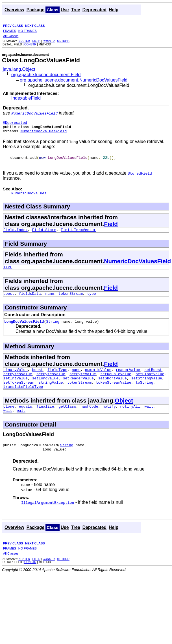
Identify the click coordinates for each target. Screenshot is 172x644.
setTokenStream (19, 394)
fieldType (57, 379)
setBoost (153, 379)
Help (114, 10)
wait (149, 420)
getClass (67, 420)
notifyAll (130, 420)
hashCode (89, 420)
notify (109, 420)
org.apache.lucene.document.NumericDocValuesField (74, 80)
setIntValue (16, 389)
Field (111, 229)
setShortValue (112, 389)
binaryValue (16, 379)
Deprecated (94, 10)
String (53, 330)
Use (65, 10)
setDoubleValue (116, 384)
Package (36, 10)
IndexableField (26, 98)
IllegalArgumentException (48, 518)
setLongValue (45, 389)
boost (9, 301)
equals (26, 420)
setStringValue (146, 389)
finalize (45, 420)
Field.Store (44, 236)
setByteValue (83, 384)
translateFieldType (23, 399)
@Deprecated (15, 123)
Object (124, 413)
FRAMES (10, 31)
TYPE (8, 274)
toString (144, 394)
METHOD (63, 41)
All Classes (11, 36)
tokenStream (71, 301)
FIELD (36, 41)
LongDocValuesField (24, 330)
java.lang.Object (19, 69)
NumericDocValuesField (43, 133)
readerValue (128, 379)
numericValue (98, 379)
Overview (14, 10)
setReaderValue (78, 389)
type (91, 301)
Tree (75, 10)
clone (9, 420)
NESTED (24, 41)
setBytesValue (18, 384)
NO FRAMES (28, 31)
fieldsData (30, 301)
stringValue (51, 394)
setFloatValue (150, 384)
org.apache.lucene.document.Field (46, 75)
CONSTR (49, 41)
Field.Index (16, 236)
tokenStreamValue (114, 394)
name (50, 301)
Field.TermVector (78, 236)
